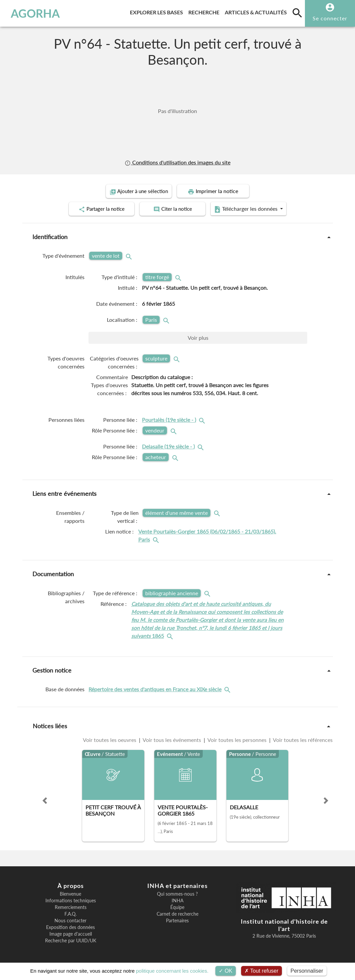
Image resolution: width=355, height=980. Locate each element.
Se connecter (330, 18)
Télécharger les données (253, 209)
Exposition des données (70, 927)
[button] (45, 800)
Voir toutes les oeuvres (110, 739)
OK (226, 971)
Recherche (205, 11)
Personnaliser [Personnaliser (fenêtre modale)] (307, 971)
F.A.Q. (70, 913)
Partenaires (177, 920)
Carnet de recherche (177, 913)
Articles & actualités (257, 11)
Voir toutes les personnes (237, 739)
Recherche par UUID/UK (71, 940)
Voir (198, 337)
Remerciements (71, 907)
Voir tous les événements (172, 739)
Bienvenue (70, 893)
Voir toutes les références (302, 739)
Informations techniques (71, 900)
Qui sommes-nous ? (177, 893)
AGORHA (35, 13)
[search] (297, 13)
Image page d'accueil (71, 933)
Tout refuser (261, 971)
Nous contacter (70, 920)
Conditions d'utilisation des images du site (177, 162)
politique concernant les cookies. (172, 971)
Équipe (177, 907)
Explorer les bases (158, 11)
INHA (177, 900)
